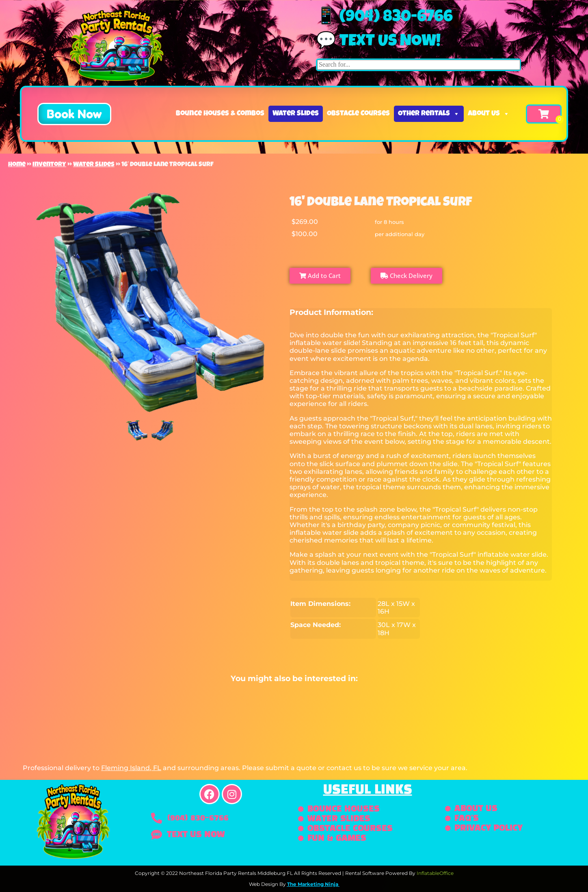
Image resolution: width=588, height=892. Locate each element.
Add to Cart (320, 276)
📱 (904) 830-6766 (384, 18)
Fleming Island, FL (131, 768)
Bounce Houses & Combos (220, 114)
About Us (489, 114)
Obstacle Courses (358, 114)
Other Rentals (429, 114)
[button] (74, 114)
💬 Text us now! (378, 42)
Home (17, 165)
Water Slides (296, 114)
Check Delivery (406, 276)
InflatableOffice (435, 873)
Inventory (49, 165)
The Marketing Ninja (313, 884)
